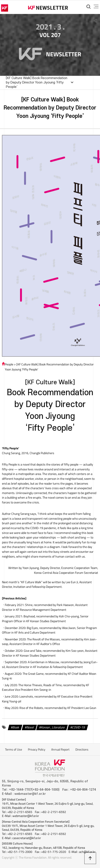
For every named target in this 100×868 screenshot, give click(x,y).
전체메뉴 (96, 7)
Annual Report (60, 749)
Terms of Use (14, 749)
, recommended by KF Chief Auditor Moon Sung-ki (49, 676)
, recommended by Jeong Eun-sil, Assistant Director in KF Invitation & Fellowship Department (50, 664)
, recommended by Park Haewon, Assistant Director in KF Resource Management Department (45, 607)
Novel (30, 727)
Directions (82, 749)
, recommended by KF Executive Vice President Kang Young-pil (47, 699)
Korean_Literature (53, 727)
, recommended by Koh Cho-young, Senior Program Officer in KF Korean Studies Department (45, 619)
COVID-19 (79, 727)
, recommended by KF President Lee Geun (58, 708)
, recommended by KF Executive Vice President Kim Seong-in (46, 687)
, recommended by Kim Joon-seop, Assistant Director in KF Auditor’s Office (49, 642)
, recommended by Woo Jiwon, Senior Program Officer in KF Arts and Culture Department (49, 630)
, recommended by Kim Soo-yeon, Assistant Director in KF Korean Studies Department (50, 653)
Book (16, 727)
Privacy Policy (37, 749)
